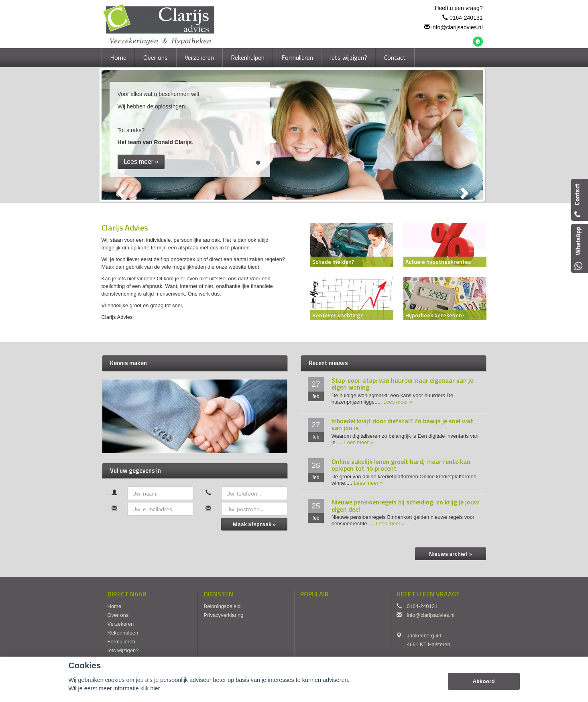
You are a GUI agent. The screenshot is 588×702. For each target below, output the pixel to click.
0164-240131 (466, 18)
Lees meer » (398, 402)
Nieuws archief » (451, 554)
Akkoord (483, 681)
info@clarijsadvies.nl (457, 27)
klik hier (150, 688)
